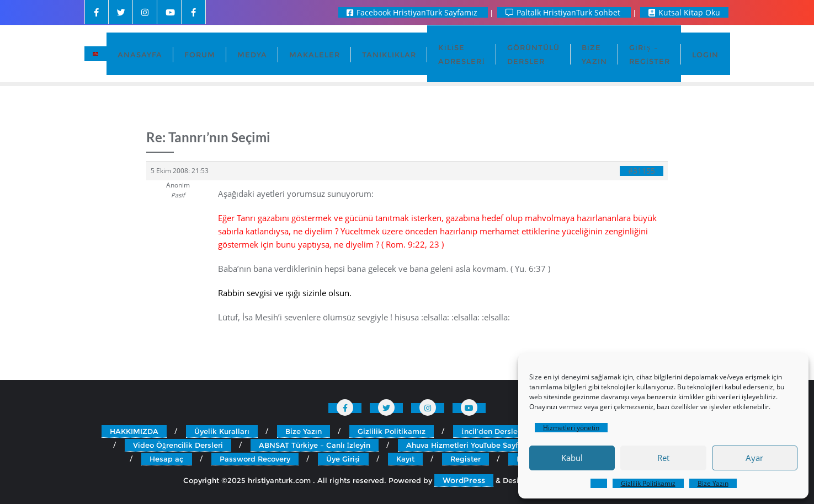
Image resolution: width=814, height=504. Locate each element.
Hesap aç (167, 459)
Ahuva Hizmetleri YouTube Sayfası (467, 445)
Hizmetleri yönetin (571, 428)
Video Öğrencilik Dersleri (178, 445)
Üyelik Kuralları (222, 431)
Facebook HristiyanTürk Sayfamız (413, 12)
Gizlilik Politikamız (648, 483)
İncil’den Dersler (491, 431)
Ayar (754, 458)
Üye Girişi (343, 459)
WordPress (464, 480)
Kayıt (405, 459)
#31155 (642, 171)
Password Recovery (255, 459)
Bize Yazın (713, 483)
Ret (663, 458)
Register (465, 459)
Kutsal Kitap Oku (684, 12)
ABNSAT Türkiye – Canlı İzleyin (315, 445)
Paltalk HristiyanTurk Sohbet (564, 12)
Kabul (572, 458)
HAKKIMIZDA (134, 431)
